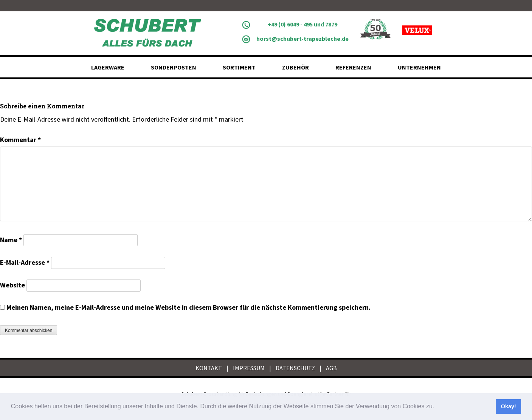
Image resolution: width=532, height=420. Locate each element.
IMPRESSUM (249, 368)
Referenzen (353, 67)
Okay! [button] (509, 406)
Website (12, 285)
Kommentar (20, 140)
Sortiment (239, 67)
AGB (331, 368)
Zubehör (295, 67)
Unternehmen (419, 67)
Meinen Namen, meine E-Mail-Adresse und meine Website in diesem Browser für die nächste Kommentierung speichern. (188, 307)
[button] (437, 407)
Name (11, 240)
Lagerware (108, 67)
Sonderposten (174, 67)
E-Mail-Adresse (25, 262)
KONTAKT (209, 368)
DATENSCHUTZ (295, 368)
